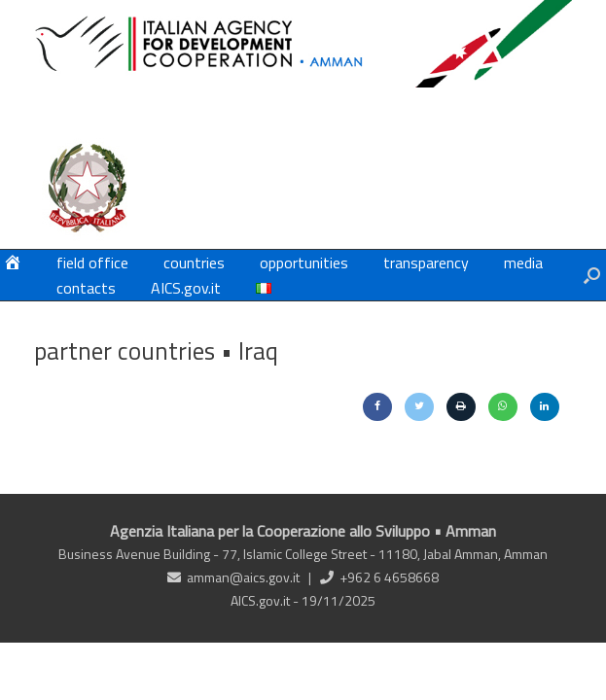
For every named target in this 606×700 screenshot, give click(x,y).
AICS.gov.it (186, 288)
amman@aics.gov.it (243, 577)
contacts (86, 288)
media (523, 262)
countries (194, 262)
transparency (426, 262)
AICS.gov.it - (266, 600)
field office (92, 262)
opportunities (304, 262)
